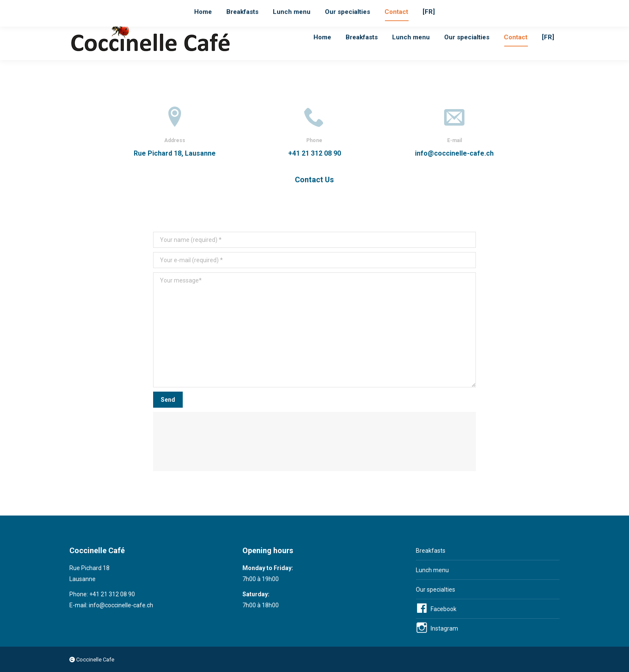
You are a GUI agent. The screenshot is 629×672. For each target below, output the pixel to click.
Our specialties (435, 590)
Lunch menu (432, 570)
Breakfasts (431, 551)
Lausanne (230, 7)
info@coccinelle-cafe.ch (169, 7)
